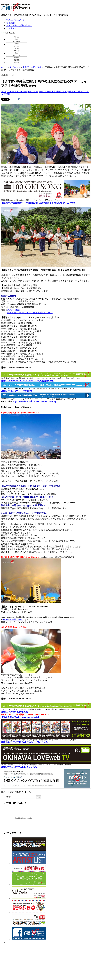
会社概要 (11, 23)
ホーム (4, 67)
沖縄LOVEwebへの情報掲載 (14, 712)
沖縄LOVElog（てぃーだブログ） (17, 391)
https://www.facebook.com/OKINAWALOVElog (34, 401)
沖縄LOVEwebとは (15, 20)
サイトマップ (13, 28)
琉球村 (7, 94)
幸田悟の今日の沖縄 (32, 67)
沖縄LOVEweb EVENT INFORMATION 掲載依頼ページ (28, 381)
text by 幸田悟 (7, 92)
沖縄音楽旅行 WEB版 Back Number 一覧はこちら (24, 742)
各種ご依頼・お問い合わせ (19, 25)
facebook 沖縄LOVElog (14, 619)
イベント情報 (21, 92)
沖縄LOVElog (62, 92)
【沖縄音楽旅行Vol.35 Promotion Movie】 (21, 717)
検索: (9, 797)
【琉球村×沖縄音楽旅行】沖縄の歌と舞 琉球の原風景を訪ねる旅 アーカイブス (38, 203)
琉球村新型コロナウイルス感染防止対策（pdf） (30, 313)
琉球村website (14, 310)
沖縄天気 (73, 92)
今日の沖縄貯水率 (47, 92)
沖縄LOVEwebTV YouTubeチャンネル (19, 767)
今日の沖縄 (33, 92)
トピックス (15, 67)
